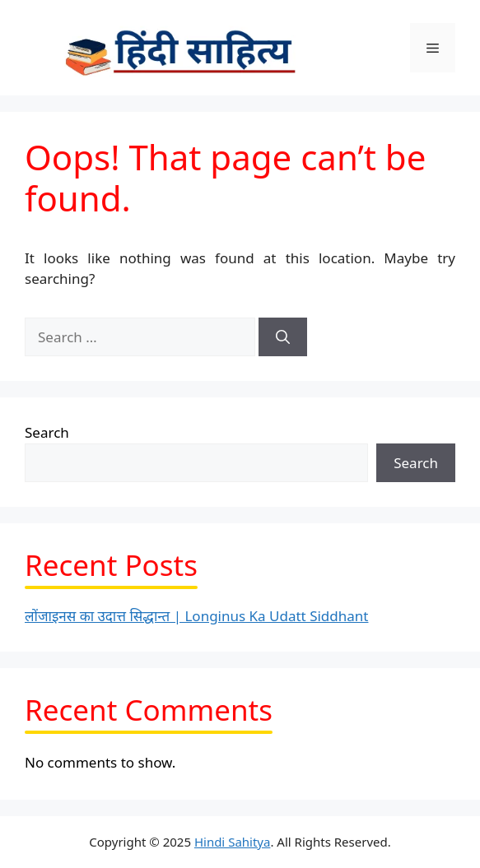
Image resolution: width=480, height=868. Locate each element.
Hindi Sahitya (233, 842)
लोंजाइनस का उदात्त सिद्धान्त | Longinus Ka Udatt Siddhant (196, 616)
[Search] (283, 337)
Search (47, 432)
